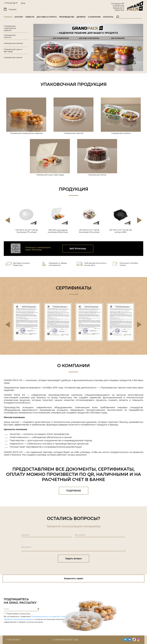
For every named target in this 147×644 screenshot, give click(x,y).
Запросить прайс (74, 578)
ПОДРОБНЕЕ (74, 491)
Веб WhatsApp (78, 249)
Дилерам (81, 17)
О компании (94, 17)
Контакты (108, 17)
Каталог (19, 17)
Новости (30, 17)
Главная (8, 17)
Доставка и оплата (47, 17)
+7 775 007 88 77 (11, 3)
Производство (67, 17)
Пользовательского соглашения (45, 616)
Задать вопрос (73, 559)
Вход (23, 3)
